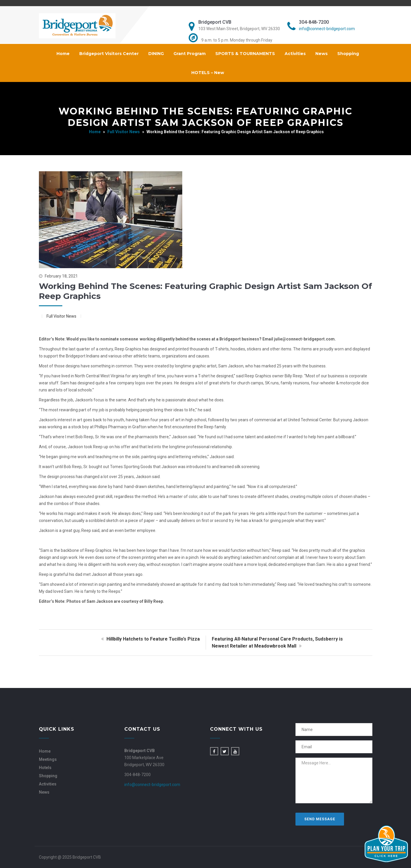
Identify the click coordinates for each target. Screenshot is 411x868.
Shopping (348, 54)
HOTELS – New (208, 73)
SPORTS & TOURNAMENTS (245, 54)
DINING (156, 54)
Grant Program (190, 54)
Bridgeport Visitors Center (109, 54)
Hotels (45, 768)
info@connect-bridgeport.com (327, 29)
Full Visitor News (124, 132)
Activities (295, 54)
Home (63, 54)
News (321, 54)
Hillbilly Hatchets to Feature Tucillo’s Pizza (150, 639)
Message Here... (334, 780)
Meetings (48, 759)
